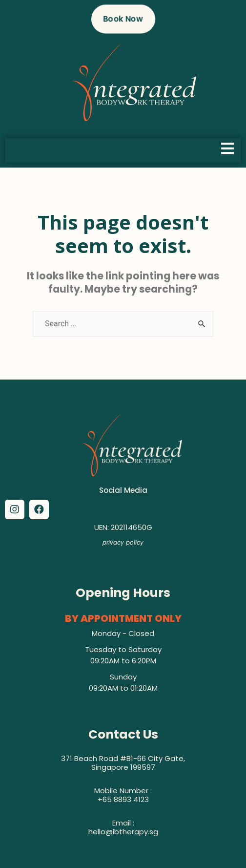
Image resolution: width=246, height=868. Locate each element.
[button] (123, 19)
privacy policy (123, 542)
